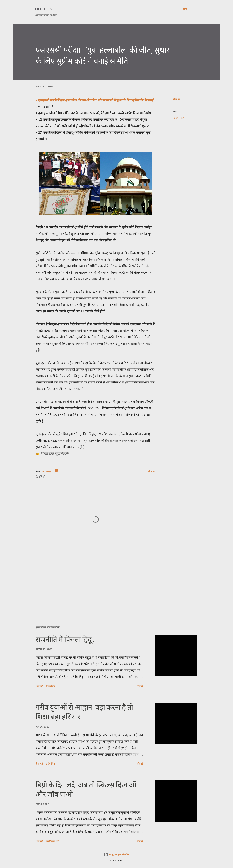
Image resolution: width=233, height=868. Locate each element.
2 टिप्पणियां (50, 686)
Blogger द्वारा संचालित (117, 855)
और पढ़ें (140, 686)
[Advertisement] (90, 585)
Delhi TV (44, 9)
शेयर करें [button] (177, 99)
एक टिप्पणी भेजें (52, 841)
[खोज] (185, 9)
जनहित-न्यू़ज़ (178, 118)
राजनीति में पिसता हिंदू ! (65, 639)
